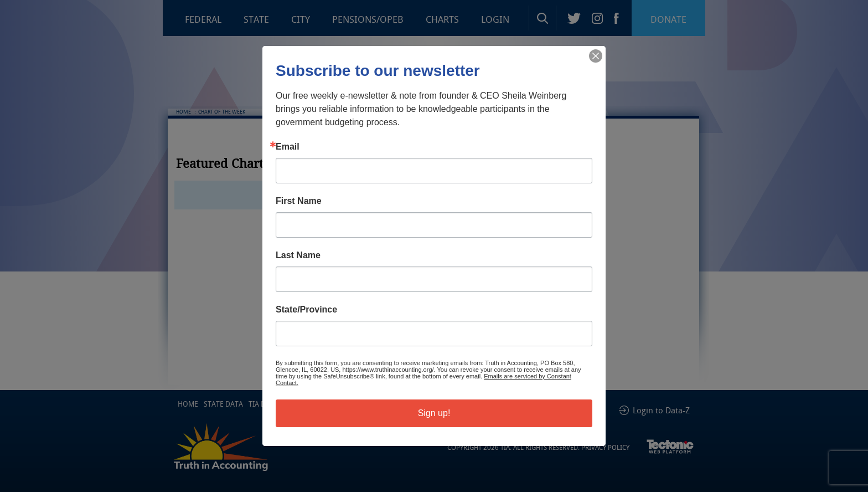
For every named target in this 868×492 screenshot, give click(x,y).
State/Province (306, 310)
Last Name (298, 255)
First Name (299, 201)
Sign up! (434, 413)
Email (288, 147)
